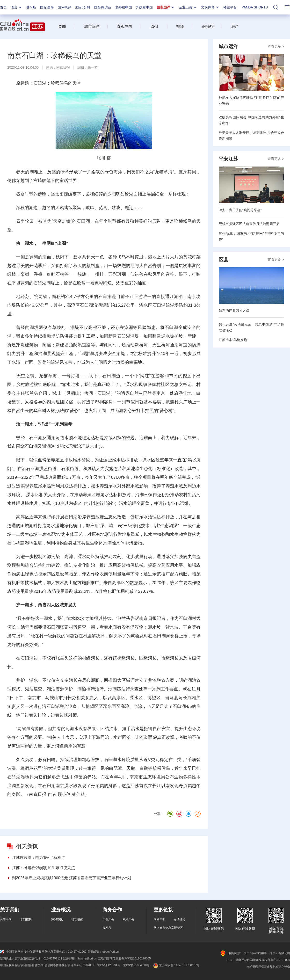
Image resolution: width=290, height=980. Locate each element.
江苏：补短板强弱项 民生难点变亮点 (43, 868)
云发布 (107, 928)
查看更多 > (276, 46)
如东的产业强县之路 (234, 311)
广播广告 (108, 920)
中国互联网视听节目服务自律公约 (22, 965)
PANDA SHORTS (255, 7)
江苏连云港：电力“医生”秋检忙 (39, 858)
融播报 (208, 26)
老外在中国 (123, 7)
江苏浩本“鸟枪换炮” (233, 340)
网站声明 (159, 920)
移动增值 (77, 920)
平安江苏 (228, 159)
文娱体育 (210, 7)
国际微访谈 (103, 7)
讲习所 (31, 7)
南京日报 (63, 67)
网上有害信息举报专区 (168, 928)
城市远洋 (166, 7)
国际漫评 (47, 7)
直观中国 (124, 26)
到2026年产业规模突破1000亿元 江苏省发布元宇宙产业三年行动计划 (72, 878)
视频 (180, 26)
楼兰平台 (230, 7)
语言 (16, 7)
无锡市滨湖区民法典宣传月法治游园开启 (249, 224)
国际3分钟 (83, 7)
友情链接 (180, 920)
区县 (224, 260)
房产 (235, 26)
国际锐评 (64, 7)
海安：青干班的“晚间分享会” (240, 210)
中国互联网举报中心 (16, 952)
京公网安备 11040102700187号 (176, 965)
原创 (154, 26)
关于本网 (6, 920)
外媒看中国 (144, 7)
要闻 (62, 26)
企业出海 (188, 7)
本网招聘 (26, 920)
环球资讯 (57, 920)
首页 (3, 7)
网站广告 (128, 920)
